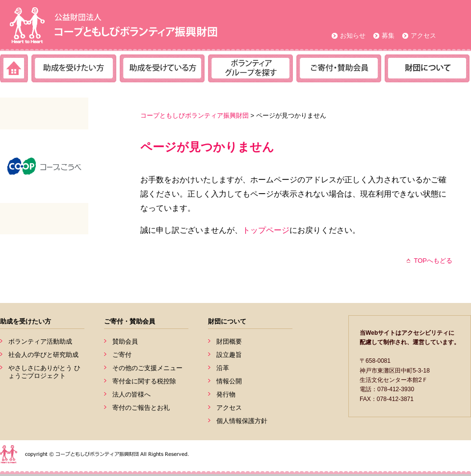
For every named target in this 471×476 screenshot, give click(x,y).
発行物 (226, 394)
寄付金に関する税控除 (144, 381)
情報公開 (229, 381)
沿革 (223, 368)
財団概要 (229, 341)
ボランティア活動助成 (40, 341)
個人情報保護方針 (242, 421)
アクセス (423, 36)
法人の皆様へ (131, 394)
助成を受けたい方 (26, 321)
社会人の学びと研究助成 (43, 355)
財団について (227, 321)
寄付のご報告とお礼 (141, 408)
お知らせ (353, 36)
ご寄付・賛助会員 (130, 321)
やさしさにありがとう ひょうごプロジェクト (44, 372)
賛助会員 (125, 341)
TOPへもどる (433, 261)
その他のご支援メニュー (147, 368)
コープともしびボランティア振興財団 (195, 115)
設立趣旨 (229, 355)
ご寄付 (122, 355)
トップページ (266, 230)
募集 (388, 36)
